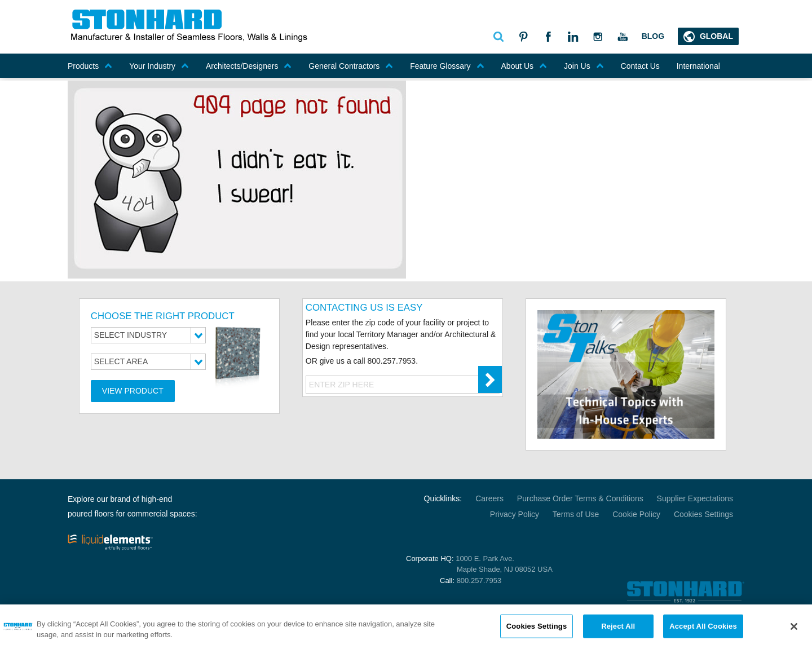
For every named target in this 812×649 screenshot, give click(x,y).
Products (90, 66)
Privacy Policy (515, 514)
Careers (489, 498)
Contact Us (640, 66)
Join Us (584, 66)
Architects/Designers (249, 66)
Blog (653, 36)
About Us (524, 66)
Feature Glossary (447, 66)
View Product (133, 391)
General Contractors (351, 66)
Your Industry (159, 66)
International (698, 66)
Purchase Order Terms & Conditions (580, 498)
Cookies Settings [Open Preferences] (703, 514)
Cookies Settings (537, 629)
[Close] (794, 630)
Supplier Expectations (695, 498)
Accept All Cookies (703, 629)
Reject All (618, 629)
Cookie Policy (636, 514)
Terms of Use (576, 514)
